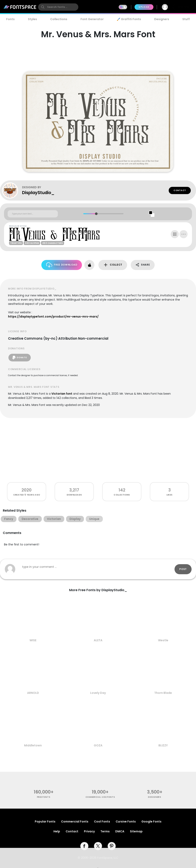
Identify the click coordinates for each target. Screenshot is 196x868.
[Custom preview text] (33, 214)
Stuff (186, 19)
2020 (27, 490)
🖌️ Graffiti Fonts (129, 19)
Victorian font (62, 394)
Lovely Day (98, 693)
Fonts (10, 19)
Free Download (62, 265)
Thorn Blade (163, 693)
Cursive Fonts (126, 821)
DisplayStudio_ (38, 193)
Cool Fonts (102, 821)
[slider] (96, 214)
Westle (163, 640)
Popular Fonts (45, 821)
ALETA (98, 640)
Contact (180, 190)
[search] (58, 7)
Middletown (33, 745)
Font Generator (92, 19)
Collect (113, 265)
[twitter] (98, 846)
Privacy (89, 831)
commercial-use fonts (100, 797)
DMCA (120, 831)
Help (57, 831)
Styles (32, 19)
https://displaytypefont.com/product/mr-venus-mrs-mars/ (53, 317)
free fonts (44, 797)
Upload (144, 7)
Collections (59, 19)
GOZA (98, 745)
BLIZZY (163, 745)
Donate (20, 358)
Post (183, 569)
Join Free (183, 7)
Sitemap (136, 831)
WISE (33, 640)
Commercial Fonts (75, 821)
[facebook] (84, 846)
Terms (105, 831)
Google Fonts (151, 821)
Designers (162, 19)
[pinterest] (112, 846)
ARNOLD (33, 693)
